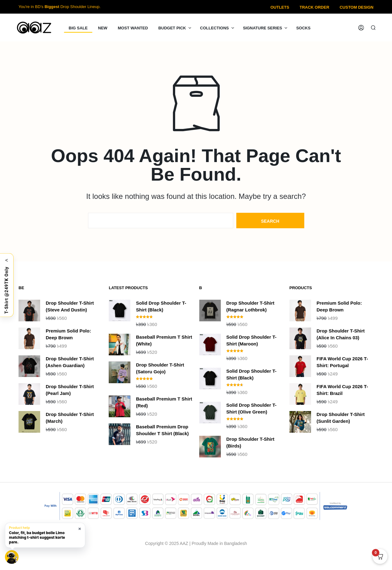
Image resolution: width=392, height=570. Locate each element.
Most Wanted (133, 28)
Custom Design (356, 7)
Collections (215, 28)
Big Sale (78, 28)
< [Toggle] (7, 260)
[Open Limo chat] (12, 557)
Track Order (314, 7)
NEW (103, 28)
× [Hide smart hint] (80, 528)
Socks (303, 28)
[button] (45, 535)
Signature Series (262, 28)
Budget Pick (172, 28)
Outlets (280, 7)
